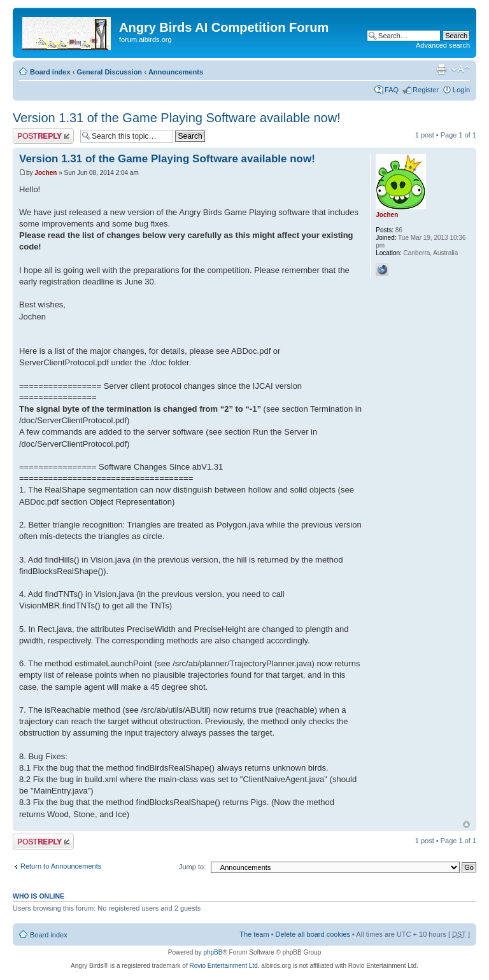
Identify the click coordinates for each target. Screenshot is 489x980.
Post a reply (43, 136)
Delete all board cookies (313, 934)
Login (461, 90)
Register (426, 90)
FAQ (392, 90)
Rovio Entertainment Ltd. (224, 966)
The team (254, 934)
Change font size (461, 69)
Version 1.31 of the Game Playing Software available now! (177, 118)
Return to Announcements (61, 866)
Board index (50, 72)
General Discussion (109, 72)
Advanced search (443, 45)
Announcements (176, 72)
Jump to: (192, 867)
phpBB (213, 952)
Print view (441, 69)
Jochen (46, 173)
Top (466, 824)
